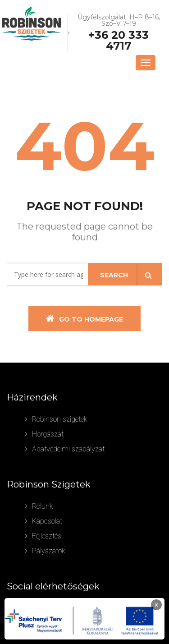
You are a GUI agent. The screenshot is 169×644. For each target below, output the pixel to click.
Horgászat (48, 434)
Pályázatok (49, 551)
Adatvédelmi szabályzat (68, 449)
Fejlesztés (47, 536)
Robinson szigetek (60, 419)
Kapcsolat (47, 521)
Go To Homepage (84, 319)
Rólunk (43, 506)
